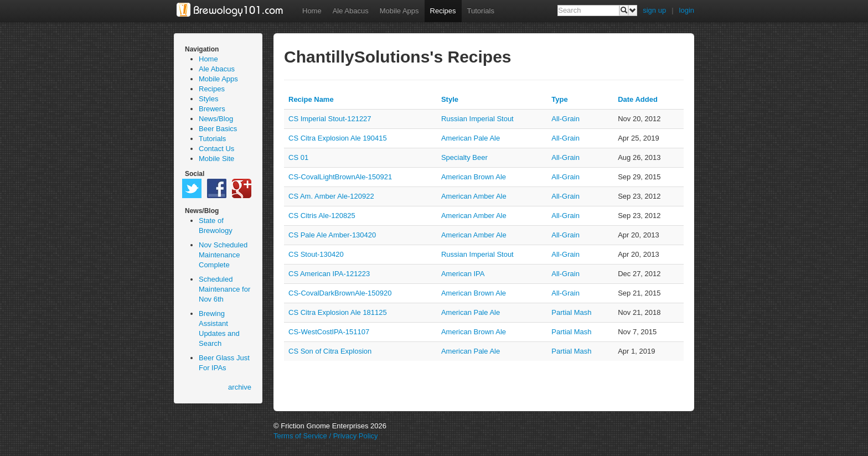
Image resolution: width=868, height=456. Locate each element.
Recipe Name (311, 99)
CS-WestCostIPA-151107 (329, 332)
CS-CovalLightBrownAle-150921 (340, 177)
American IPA (463, 274)
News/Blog (216, 119)
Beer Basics (218, 129)
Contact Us (216, 149)
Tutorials (481, 11)
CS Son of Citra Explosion (330, 351)
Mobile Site (216, 159)
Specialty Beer (464, 157)
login (687, 10)
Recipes (443, 11)
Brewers (212, 109)
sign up (654, 10)
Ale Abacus (351, 11)
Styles (208, 99)
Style (450, 99)
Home (312, 11)
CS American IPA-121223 (329, 274)
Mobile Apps (399, 11)
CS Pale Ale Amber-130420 (332, 235)
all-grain (565, 119)
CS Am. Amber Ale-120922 (331, 196)
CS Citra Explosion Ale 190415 (338, 138)
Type (559, 99)
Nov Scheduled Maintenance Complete (223, 255)
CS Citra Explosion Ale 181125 (338, 312)
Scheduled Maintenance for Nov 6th (224, 289)
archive (240, 387)
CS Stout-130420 (316, 254)
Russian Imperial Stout (477, 119)
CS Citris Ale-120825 (322, 216)
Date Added (638, 99)
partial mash (571, 312)
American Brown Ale (474, 177)
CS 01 (298, 157)
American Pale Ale (471, 138)
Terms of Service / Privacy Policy (326, 436)
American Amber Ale (474, 196)
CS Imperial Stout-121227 (330, 119)
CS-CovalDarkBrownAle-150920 (340, 293)
